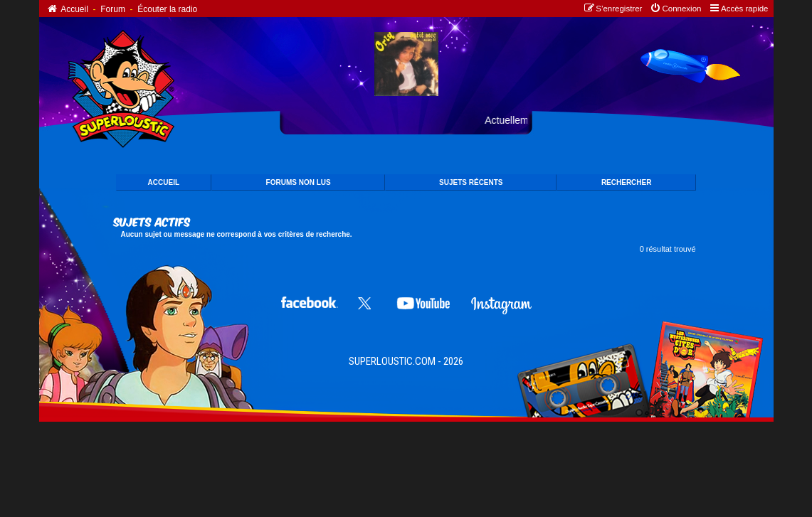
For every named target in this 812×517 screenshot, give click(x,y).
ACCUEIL (164, 182)
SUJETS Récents (471, 182)
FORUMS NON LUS (299, 182)
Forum (113, 9)
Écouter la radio (167, 9)
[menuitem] (675, 9)
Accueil (67, 9)
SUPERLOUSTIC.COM (392, 361)
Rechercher (627, 182)
